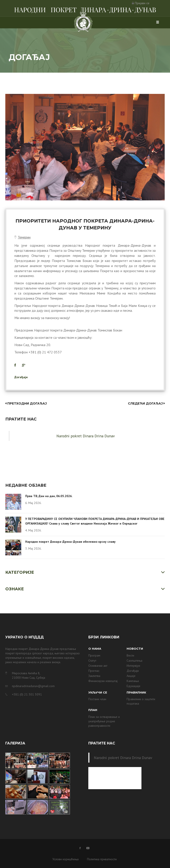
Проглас (94, 671)
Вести (130, 655)
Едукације (133, 686)
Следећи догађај (146, 403)
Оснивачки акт (98, 666)
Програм (94, 655)
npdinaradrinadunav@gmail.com (33, 686)
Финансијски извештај (103, 681)
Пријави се (142, 3)
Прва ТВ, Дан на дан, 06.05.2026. (49, 496)
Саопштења (134, 661)
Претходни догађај (26, 403)
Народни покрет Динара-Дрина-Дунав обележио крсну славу (70, 542)
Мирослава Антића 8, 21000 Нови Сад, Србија (29, 675)
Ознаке (15, 589)
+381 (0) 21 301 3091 (27, 694)
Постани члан (97, 699)
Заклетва (94, 676)
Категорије (20, 572)
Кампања (133, 681)
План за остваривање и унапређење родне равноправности (104, 721)
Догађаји (21, 377)
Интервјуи (133, 666)
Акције (131, 676)
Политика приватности (102, 859)
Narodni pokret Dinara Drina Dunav (86, 436)
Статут (92, 661)
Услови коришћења (66, 859)
